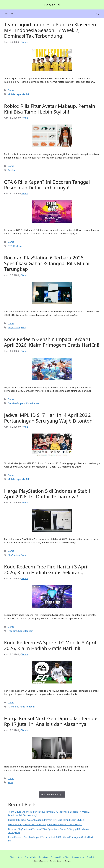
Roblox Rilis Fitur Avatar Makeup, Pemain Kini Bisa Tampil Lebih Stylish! (50, 109)
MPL (29, 94)
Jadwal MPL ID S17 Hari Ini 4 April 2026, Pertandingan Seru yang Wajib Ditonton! (49, 418)
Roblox (11, 170)
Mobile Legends (16, 94)
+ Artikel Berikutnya (52, 795)
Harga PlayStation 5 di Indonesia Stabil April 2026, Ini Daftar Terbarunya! (47, 494)
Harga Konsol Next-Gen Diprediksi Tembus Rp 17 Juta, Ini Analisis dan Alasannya (51, 721)
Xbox (10, 782)
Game (11, 90)
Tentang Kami (16, 857)
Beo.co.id (52, 5)
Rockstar (18, 246)
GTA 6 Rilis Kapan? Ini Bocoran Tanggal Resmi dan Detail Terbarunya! (47, 185)
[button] (98, 14)
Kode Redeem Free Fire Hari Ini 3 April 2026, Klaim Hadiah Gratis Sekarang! (46, 569)
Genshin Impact (16, 403)
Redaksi (90, 857)
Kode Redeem (34, 403)
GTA (10, 246)
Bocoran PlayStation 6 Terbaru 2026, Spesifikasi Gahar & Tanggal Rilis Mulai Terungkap (47, 263)
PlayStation (14, 328)
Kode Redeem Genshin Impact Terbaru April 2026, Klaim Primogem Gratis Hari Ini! (52, 342)
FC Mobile (13, 707)
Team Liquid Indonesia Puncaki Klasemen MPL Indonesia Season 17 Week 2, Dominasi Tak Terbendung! (50, 30)
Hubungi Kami (78, 857)
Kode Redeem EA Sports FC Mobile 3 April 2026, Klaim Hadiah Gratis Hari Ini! (50, 645)
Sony (24, 328)
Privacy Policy (31, 857)
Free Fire (12, 631)
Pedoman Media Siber (60, 857)
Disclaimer (44, 857)
